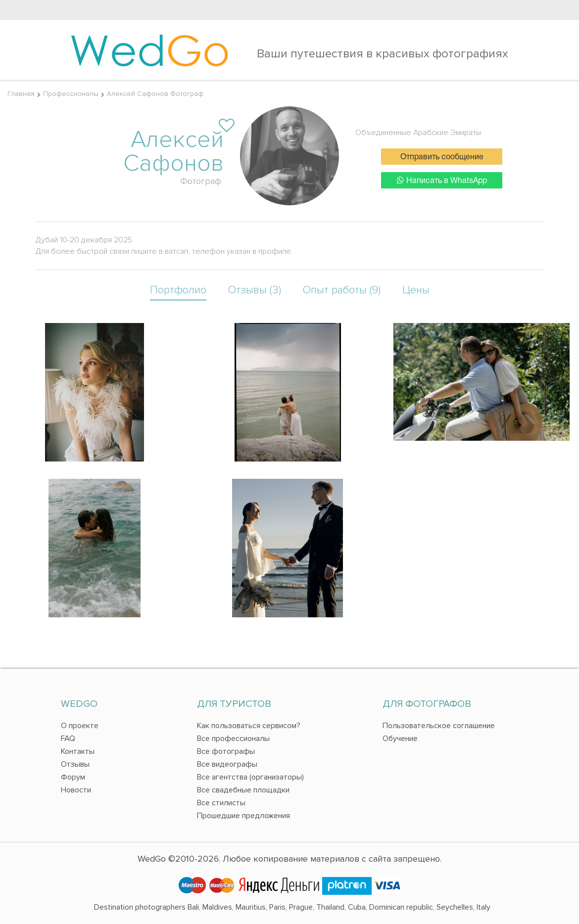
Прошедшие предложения (243, 816)
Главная (21, 94)
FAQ (68, 739)
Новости (76, 790)
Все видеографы (227, 764)
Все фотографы (226, 751)
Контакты (78, 751)
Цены (416, 290)
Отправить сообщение (442, 157)
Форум (73, 777)
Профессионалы (71, 94)
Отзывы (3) (255, 290)
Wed (150, 49)
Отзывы (75, 764)
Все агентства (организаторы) (250, 777)
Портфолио (178, 290)
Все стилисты (221, 803)
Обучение (400, 739)
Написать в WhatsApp (442, 180)
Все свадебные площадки (243, 790)
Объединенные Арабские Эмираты (418, 133)
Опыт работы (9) (342, 290)
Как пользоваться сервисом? (249, 726)
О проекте (80, 726)
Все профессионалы (233, 739)
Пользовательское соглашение (439, 726)
